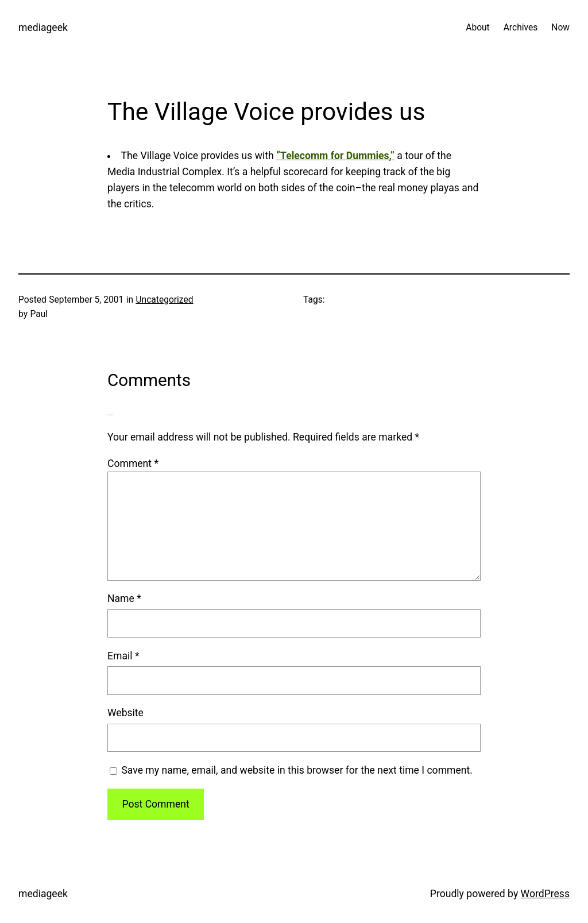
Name (124, 598)
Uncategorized (164, 300)
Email (123, 656)
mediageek (43, 28)
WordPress (545, 894)
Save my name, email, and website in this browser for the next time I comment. (297, 770)
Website (125, 713)
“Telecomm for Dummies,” (335, 156)
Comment (133, 464)
